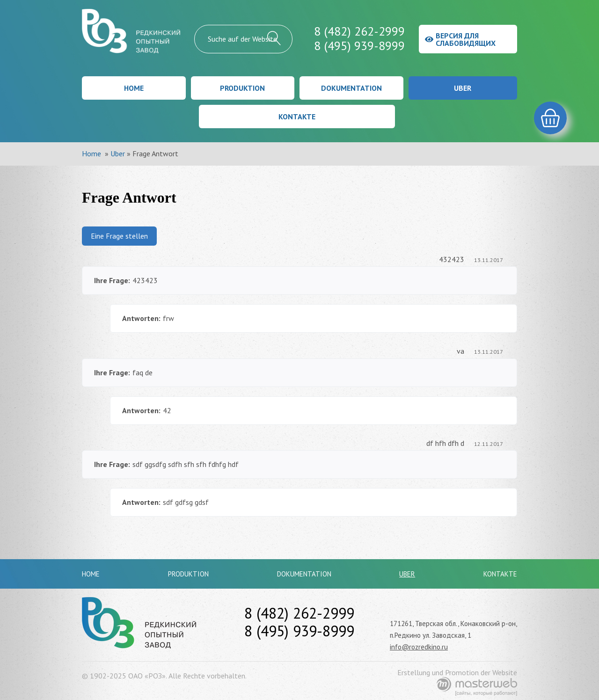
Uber (463, 88)
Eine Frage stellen (119, 236)
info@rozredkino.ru (419, 647)
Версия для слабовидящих (460, 39)
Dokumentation (351, 88)
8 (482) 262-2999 (359, 31)
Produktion (242, 88)
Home (134, 88)
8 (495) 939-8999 (359, 46)
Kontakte (297, 117)
